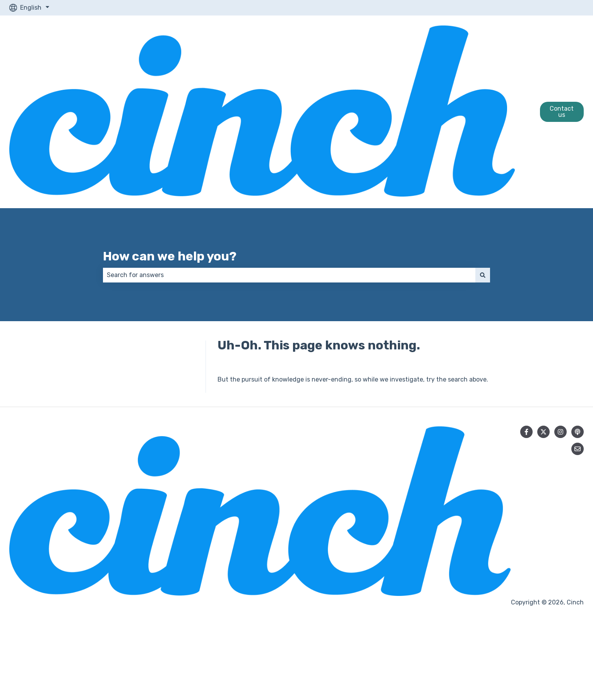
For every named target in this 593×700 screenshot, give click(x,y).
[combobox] (289, 275)
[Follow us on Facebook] (526, 432)
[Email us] (578, 449)
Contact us (562, 112)
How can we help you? (170, 256)
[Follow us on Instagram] (560, 432)
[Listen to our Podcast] (578, 432)
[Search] (483, 275)
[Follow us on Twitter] (543, 432)
